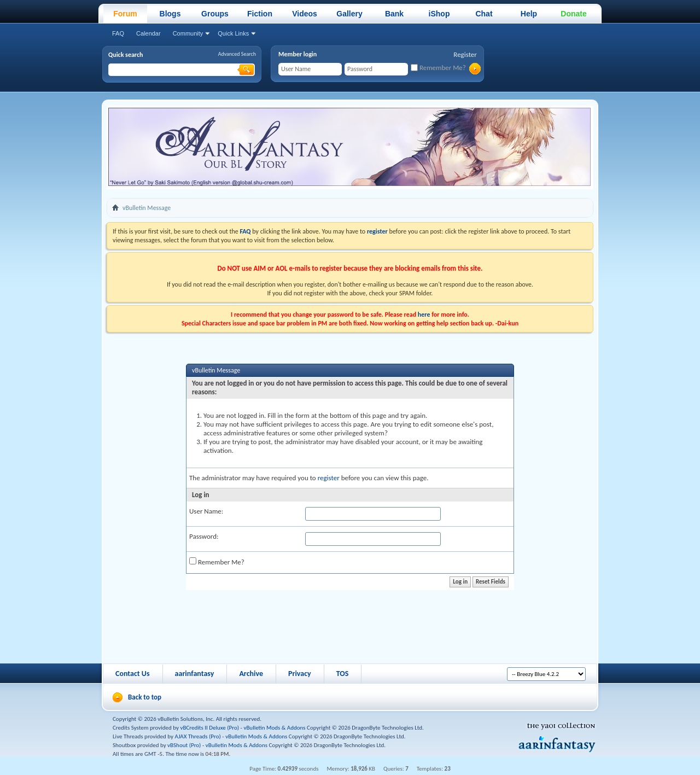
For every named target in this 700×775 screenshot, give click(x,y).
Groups (215, 14)
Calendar (148, 33)
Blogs (170, 14)
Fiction (260, 14)
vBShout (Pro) (184, 745)
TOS (343, 674)
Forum (125, 14)
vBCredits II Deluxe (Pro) (210, 728)
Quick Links (233, 33)
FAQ (118, 33)
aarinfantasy (195, 674)
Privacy (300, 674)
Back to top (145, 697)
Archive (251, 674)
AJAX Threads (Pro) (198, 736)
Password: (204, 536)
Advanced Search (237, 54)
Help (529, 14)
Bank (394, 14)
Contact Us (133, 674)
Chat (484, 14)
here (424, 314)
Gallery (349, 14)
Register (465, 54)
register (329, 478)
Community (188, 33)
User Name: (206, 511)
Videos (305, 14)
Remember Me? (438, 68)
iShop (439, 14)
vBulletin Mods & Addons (274, 728)
